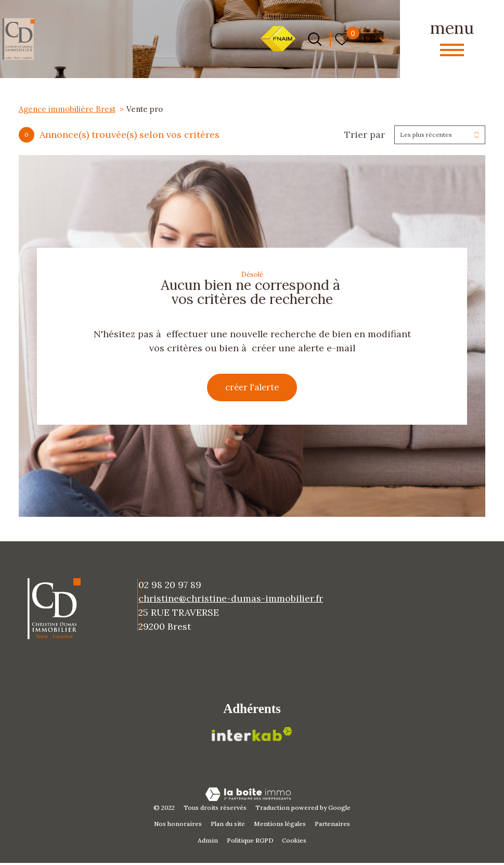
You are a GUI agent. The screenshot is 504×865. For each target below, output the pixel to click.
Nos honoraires (178, 826)
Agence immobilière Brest (67, 109)
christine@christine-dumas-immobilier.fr (231, 601)
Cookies (294, 842)
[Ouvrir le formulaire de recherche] (315, 39)
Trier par (365, 135)
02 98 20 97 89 (170, 587)
